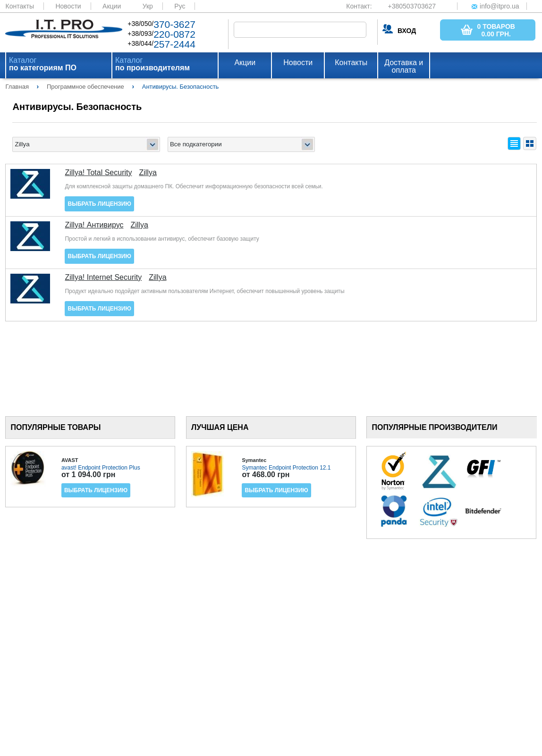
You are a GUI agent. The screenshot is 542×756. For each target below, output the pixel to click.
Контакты (19, 6)
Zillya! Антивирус (94, 225)
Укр (148, 6)
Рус (180, 6)
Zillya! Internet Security (103, 277)
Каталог (43, 64)
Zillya (148, 173)
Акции (112, 6)
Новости (68, 6)
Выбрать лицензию (99, 204)
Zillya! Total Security (98, 173)
